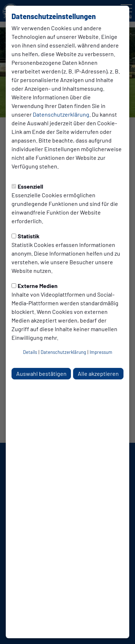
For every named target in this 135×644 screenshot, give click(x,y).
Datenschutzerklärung (61, 114)
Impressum (101, 352)
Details (30, 352)
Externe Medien (35, 286)
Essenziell (27, 186)
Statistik (26, 236)
